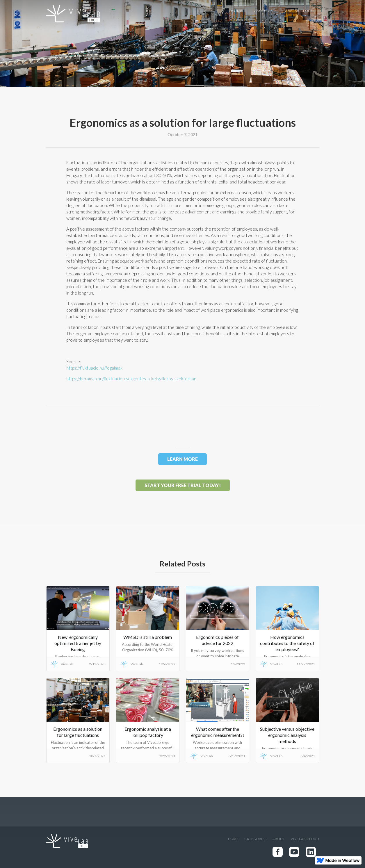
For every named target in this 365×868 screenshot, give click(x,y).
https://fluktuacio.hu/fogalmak (94, 368)
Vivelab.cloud (299, 11)
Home (237, 11)
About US (263, 11)
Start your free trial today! (183, 485)
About (279, 839)
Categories (256, 839)
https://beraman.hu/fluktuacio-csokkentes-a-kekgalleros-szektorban (131, 379)
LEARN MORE (182, 459)
